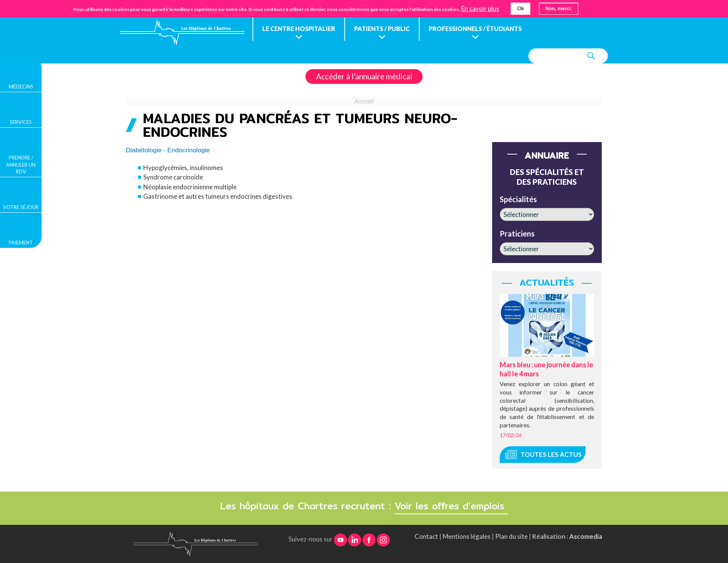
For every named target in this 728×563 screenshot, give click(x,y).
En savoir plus (480, 9)
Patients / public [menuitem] (382, 29)
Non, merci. (559, 9)
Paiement (21, 243)
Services (21, 122)
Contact (426, 536)
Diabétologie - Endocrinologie (168, 150)
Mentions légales (467, 536)
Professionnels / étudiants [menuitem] (475, 29)
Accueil (364, 101)
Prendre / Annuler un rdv (21, 164)
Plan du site (511, 536)
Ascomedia (586, 536)
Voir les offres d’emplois (451, 506)
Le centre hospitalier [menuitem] (299, 29)
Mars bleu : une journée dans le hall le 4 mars (546, 369)
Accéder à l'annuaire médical (364, 76)
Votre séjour (21, 207)
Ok (520, 8)
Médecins (21, 87)
